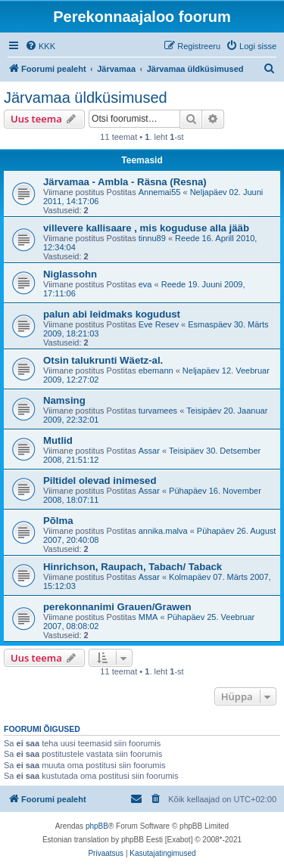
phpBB (97, 826)
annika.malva (163, 531)
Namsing (64, 400)
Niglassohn (70, 274)
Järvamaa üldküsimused (86, 98)
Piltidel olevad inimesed (100, 480)
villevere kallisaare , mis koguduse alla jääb (146, 228)
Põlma (58, 521)
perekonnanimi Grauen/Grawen (117, 607)
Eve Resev (159, 324)
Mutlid (58, 440)
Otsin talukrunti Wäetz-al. (103, 360)
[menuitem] (40, 46)
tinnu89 (152, 238)
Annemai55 (160, 192)
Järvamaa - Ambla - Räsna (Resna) (125, 182)
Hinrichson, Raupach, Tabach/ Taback (133, 567)
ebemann (156, 370)
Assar (149, 451)
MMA (148, 617)
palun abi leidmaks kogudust (112, 314)
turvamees (158, 411)
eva (145, 284)
